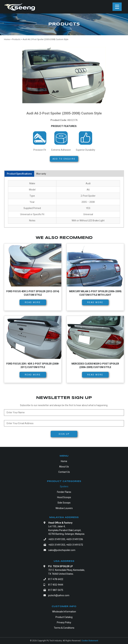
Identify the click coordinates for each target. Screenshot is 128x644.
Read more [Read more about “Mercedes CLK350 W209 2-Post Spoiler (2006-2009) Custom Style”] (95, 375)
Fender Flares (64, 492)
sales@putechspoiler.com (62, 550)
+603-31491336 (75, 539)
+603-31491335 (57, 539)
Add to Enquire (64, 159)
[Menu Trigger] (117, 7)
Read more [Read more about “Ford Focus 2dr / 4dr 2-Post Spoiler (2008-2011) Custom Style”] (33, 375)
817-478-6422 (56, 579)
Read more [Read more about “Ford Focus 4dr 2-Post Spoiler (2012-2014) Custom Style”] (33, 302)
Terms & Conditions (64, 628)
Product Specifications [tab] (19, 174)
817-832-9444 (56, 585)
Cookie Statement (90, 641)
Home (64, 461)
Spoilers (64, 486)
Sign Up (64, 434)
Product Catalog (64, 617)
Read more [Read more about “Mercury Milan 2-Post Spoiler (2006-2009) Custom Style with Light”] (95, 302)
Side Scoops (64, 503)
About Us (64, 467)
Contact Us (64, 472)
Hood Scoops (64, 497)
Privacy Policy (64, 622)
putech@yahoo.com (59, 595)
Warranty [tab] (41, 174)
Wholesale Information (64, 612)
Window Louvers (64, 508)
